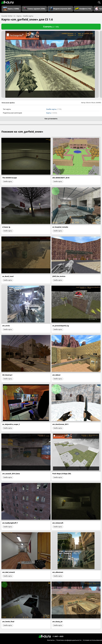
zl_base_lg (6, 227)
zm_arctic (6, 326)
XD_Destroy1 (7, 375)
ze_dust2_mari (8, 276)
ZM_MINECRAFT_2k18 (61, 178)
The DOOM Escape (10, 178)
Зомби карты (54, 109)
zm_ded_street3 (9, 572)
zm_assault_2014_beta (11, 474)
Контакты (51, 640)
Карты (52, 113)
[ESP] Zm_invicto (59, 276)
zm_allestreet (58, 572)
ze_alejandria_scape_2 (11, 424)
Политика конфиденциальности (69, 640)
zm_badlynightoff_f (10, 523)
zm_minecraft (58, 523)
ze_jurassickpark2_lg (61, 326)
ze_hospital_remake (60, 227)
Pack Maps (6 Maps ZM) (62, 474)
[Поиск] (99, 2)
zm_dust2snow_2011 (60, 424)
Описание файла (8, 103)
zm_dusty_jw (57, 622)
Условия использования (93, 640)
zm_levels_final (8, 622)
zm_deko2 (56, 375)
